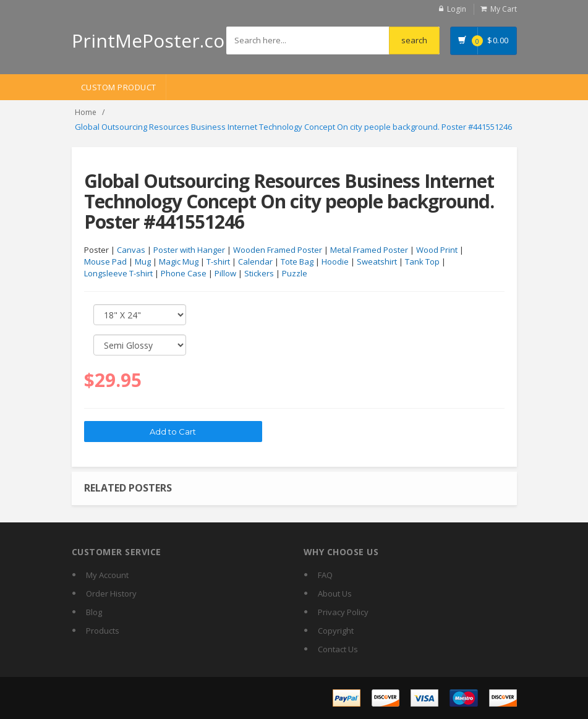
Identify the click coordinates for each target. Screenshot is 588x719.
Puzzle (295, 273)
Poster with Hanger (189, 250)
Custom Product (119, 87)
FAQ (325, 575)
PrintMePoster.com (157, 40)
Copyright (336, 631)
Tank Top (422, 262)
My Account (107, 575)
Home (86, 112)
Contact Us (338, 649)
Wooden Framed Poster (278, 250)
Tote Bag (297, 262)
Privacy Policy (343, 612)
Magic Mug (179, 262)
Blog (94, 612)
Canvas (131, 250)
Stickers (259, 273)
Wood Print (437, 250)
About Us (335, 593)
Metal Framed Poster (369, 250)
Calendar (255, 262)
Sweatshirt (377, 262)
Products (103, 631)
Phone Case (184, 273)
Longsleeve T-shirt (118, 273)
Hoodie (335, 262)
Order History (111, 593)
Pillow (225, 273)
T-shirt (218, 262)
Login (457, 9)
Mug (143, 262)
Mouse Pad (105, 262)
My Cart (504, 9)
